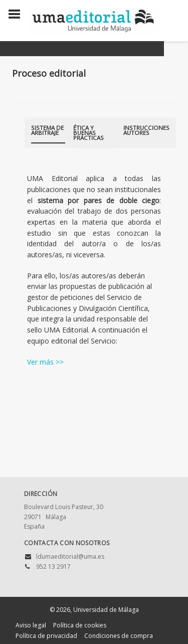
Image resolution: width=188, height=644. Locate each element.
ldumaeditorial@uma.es (70, 556)
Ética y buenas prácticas (88, 133)
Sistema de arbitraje (47, 130)
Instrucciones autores (146, 130)
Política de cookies (80, 625)
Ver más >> (45, 362)
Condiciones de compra (119, 636)
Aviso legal (31, 625)
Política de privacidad (46, 636)
